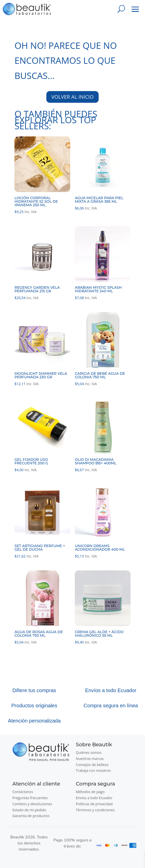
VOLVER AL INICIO (73, 97)
